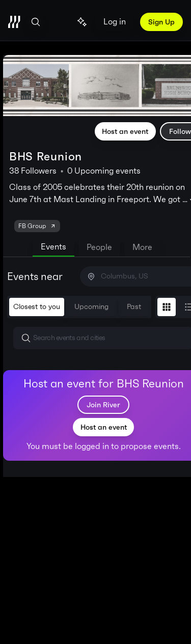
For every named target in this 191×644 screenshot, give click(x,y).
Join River (103, 405)
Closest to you (37, 307)
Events (53, 247)
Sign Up (161, 22)
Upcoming (91, 307)
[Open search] (36, 22)
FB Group (37, 226)
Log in (115, 22)
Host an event (125, 131)
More (142, 247)
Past (134, 307)
